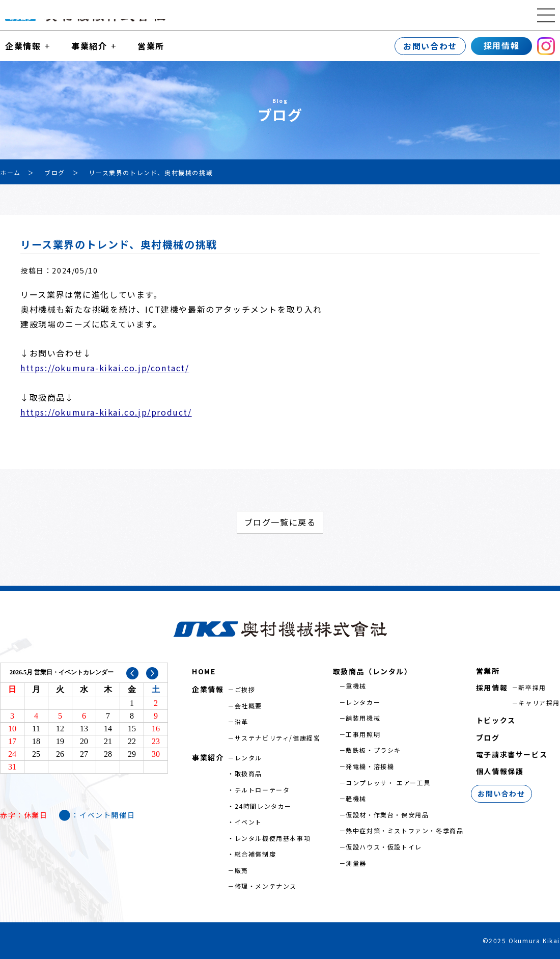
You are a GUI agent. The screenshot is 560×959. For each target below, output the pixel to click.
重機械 (356, 686)
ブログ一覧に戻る (280, 522)
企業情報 (23, 46)
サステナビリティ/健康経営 (278, 738)
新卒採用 (532, 687)
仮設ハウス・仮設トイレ (384, 847)
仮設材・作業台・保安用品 (387, 815)
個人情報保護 (500, 771)
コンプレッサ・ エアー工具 (388, 783)
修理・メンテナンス (266, 886)
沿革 (242, 721)
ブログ (488, 737)
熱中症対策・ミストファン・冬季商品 (404, 830)
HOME (204, 671)
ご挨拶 (245, 689)
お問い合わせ (430, 46)
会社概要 (248, 706)
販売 (242, 870)
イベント (248, 822)
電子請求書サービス (512, 754)
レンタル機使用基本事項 (273, 838)
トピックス (496, 720)
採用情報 (501, 45)
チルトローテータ (262, 790)
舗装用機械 (363, 718)
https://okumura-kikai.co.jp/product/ (106, 412)
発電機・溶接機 (370, 766)
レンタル (248, 758)
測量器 (356, 863)
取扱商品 (248, 773)
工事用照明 (363, 734)
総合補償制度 (256, 854)
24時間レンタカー (263, 806)
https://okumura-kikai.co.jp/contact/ (105, 368)
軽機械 (356, 798)
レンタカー (363, 702)
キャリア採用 (539, 703)
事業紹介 (89, 46)
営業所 (151, 46)
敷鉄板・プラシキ (373, 750)
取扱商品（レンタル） (373, 671)
